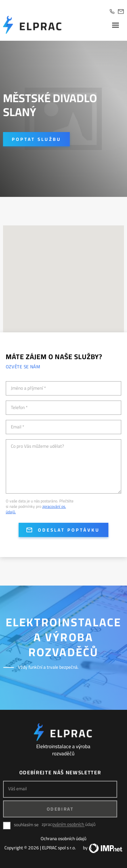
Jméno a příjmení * (28, 388)
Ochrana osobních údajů (63, 838)
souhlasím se (26, 825)
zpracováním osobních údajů (69, 824)
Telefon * (19, 408)
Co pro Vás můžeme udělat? (37, 446)
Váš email (17, 789)
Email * (18, 427)
